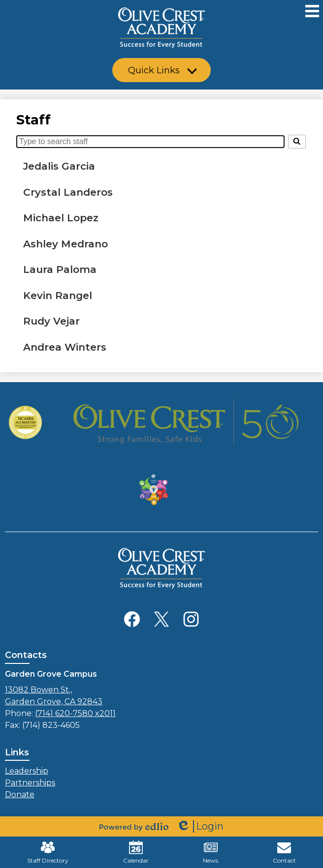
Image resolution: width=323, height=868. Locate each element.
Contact (284, 852)
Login (200, 826)
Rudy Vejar (51, 321)
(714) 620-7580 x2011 (75, 713)
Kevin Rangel (58, 295)
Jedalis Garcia (59, 166)
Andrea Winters (65, 347)
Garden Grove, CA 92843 (161, 695)
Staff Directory (48, 852)
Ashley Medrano (65, 244)
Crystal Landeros (68, 192)
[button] (161, 70)
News (210, 852)
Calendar (136, 852)
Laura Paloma (60, 269)
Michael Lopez (61, 218)
